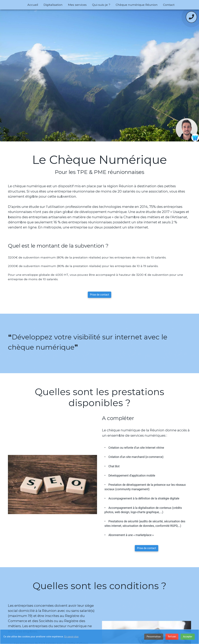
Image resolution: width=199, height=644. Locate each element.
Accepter (188, 637)
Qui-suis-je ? (101, 5)
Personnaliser (154, 637)
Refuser (172, 637)
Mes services (77, 5)
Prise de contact (99, 295)
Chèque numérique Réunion (137, 5)
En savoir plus (71, 637)
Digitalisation (53, 5)
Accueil (33, 5)
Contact (169, 5)
